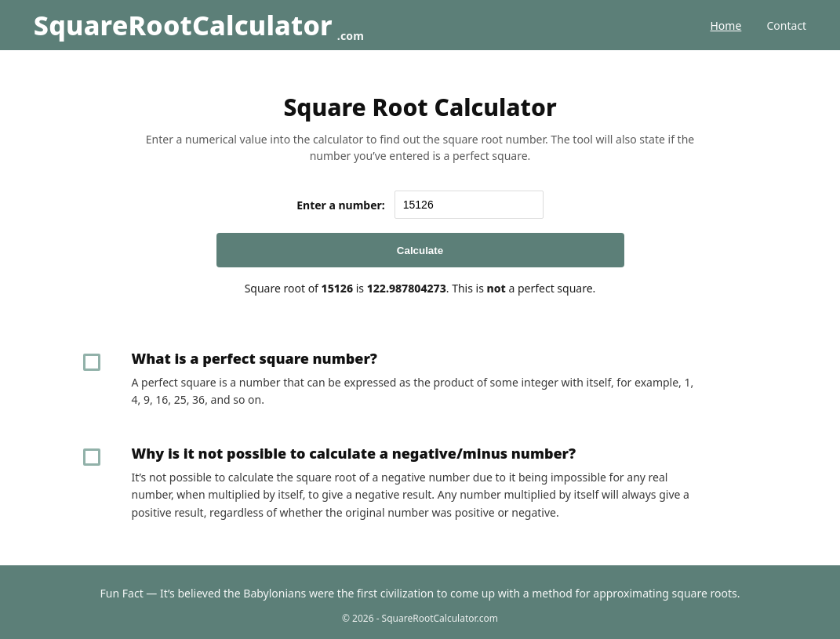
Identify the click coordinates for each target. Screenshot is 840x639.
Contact (787, 25)
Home (725, 25)
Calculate (420, 251)
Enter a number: (341, 205)
